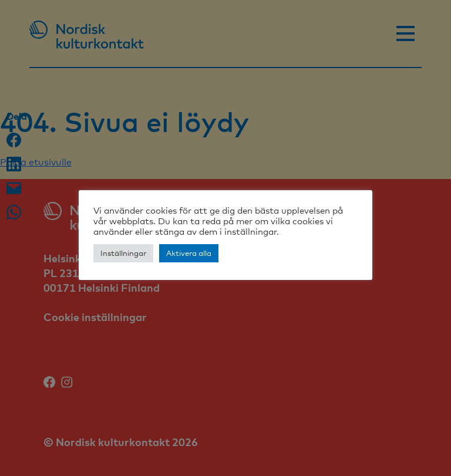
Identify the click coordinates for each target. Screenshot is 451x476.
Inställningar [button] (123, 253)
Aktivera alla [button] (189, 253)
